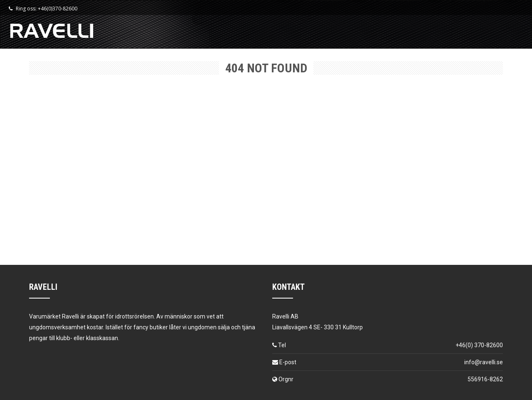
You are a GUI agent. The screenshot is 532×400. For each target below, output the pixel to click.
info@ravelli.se (484, 362)
